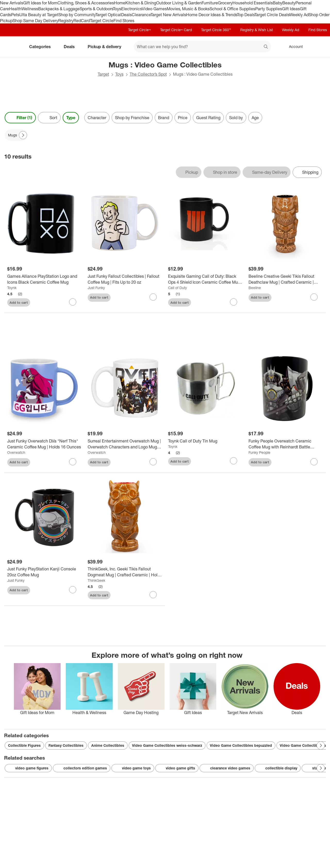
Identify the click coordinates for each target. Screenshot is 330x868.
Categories (42, 47)
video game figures (28, 768)
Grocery (225, 3)
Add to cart (19, 302)
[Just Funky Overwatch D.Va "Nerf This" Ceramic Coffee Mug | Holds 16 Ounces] (44, 444)
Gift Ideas (291, 9)
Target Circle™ (139, 30)
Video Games (154, 9)
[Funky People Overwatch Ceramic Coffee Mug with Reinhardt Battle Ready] (286, 444)
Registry (66, 21)
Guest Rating (208, 118)
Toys (117, 9)
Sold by (236, 118)
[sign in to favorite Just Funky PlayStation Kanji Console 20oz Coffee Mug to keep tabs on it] (73, 590)
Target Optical (108, 15)
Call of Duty (178, 288)
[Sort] (49, 118)
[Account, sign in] (293, 47)
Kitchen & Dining (141, 3)
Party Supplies (269, 9)
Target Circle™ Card (176, 30)
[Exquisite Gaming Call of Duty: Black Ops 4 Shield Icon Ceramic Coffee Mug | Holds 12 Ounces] (205, 279)
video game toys (133, 768)
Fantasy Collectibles (66, 745)
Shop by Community (77, 15)
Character (97, 118)
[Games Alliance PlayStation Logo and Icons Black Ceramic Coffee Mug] (44, 279)
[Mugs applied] (16, 135)
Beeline (255, 288)
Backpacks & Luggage (59, 9)
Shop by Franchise (132, 118)
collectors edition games (82, 768)
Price (183, 118)
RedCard (82, 21)
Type (71, 118)
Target (103, 74)
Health (15, 9)
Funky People (259, 452)
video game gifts (177, 768)
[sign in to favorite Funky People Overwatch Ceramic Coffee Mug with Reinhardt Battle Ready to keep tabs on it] (314, 462)
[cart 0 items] (319, 47)
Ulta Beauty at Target (39, 15)
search (266, 47)
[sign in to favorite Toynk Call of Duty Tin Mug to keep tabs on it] (234, 461)
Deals (126, 15)
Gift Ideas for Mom (40, 3)
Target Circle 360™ (216, 30)
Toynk (12, 288)
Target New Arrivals (168, 15)
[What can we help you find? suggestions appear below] (202, 47)
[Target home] (11, 47)
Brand (164, 118)
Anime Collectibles (108, 745)
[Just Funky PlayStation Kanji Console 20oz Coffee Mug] (44, 572)
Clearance (141, 15)
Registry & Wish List (257, 30)
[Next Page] (23, 135)
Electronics (131, 9)
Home (120, 3)
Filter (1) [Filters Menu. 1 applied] (20, 118)
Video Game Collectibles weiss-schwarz (167, 745)
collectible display (278, 768)
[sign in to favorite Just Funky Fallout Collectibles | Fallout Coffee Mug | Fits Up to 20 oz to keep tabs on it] (153, 297)
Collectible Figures (24, 745)
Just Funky (96, 288)
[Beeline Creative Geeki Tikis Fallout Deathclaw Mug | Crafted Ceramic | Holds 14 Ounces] (286, 279)
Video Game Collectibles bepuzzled (241, 745)
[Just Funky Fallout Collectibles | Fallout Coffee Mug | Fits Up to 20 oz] (125, 279)
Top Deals (246, 15)
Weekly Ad (299, 15)
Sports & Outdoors (96, 9)
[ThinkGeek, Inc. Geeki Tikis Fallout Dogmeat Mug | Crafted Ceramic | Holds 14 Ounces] (125, 572)
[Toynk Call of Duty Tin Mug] (205, 441)
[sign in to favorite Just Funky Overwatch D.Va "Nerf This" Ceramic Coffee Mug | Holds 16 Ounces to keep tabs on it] (73, 462)
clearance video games (227, 768)
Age (255, 118)
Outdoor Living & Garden (179, 3)
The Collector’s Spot (148, 74)
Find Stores (124, 21)
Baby (278, 3)
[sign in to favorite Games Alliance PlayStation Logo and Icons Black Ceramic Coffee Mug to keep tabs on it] (73, 302)
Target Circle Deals (272, 15)
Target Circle (102, 21)
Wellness (30, 9)
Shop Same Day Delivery (35, 21)
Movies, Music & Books (188, 9)
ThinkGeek (96, 580)
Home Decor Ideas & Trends (212, 15)
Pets (15, 15)
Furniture (210, 3)
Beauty (289, 3)
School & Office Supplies (232, 9)
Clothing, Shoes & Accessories (86, 3)
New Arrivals (12, 3)
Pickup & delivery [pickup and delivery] (106, 47)
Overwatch (16, 452)
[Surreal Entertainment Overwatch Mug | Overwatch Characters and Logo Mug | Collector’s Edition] (125, 444)
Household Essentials (253, 3)
